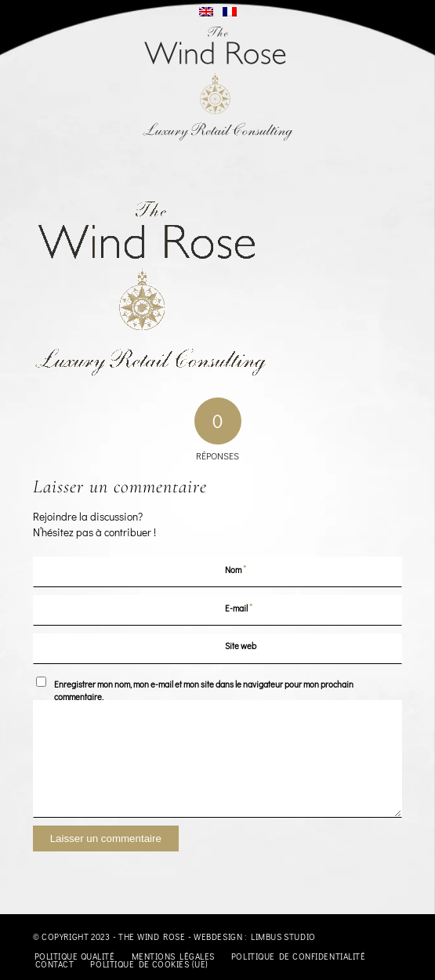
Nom (236, 569)
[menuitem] (75, 956)
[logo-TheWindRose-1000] (217, 84)
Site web (241, 646)
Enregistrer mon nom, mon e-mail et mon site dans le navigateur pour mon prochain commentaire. (204, 691)
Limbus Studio (283, 936)
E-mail (239, 607)
